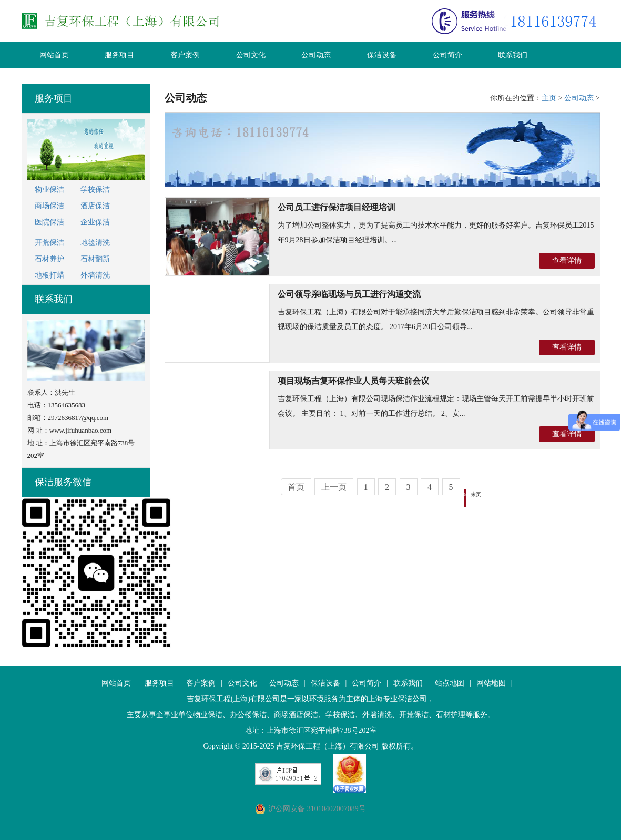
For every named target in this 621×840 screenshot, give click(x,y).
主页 (549, 98)
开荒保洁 (49, 243)
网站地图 (491, 683)
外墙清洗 (95, 275)
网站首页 (54, 55)
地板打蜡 (49, 275)
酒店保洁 (95, 206)
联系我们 (513, 55)
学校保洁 (95, 189)
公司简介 (447, 55)
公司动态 (316, 55)
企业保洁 (95, 222)
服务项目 (119, 55)
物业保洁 (49, 189)
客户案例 (185, 55)
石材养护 (49, 259)
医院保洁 (49, 222)
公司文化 (251, 55)
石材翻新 (95, 259)
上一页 (334, 487)
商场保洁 (49, 206)
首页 (296, 487)
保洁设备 (382, 55)
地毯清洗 (95, 243)
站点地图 (450, 683)
